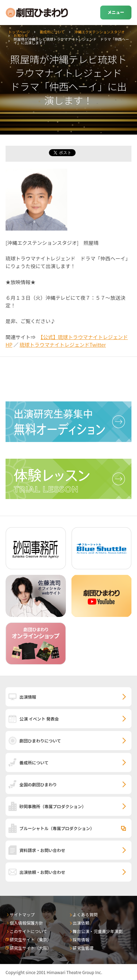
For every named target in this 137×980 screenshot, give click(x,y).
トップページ (19, 32)
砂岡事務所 (53, 806)
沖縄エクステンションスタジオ (99, 32)
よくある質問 (85, 914)
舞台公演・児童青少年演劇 (98, 931)
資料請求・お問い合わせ (42, 850)
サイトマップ (22, 914)
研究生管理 (83, 948)
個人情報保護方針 (26, 923)
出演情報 (28, 697)
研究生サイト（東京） (31, 939)
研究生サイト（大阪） (31, 948)
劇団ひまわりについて (40, 741)
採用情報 (81, 939)
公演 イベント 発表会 (39, 719)
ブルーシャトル (57, 828)
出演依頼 (81, 923)
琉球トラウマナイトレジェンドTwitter (63, 344)
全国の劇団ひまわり (38, 784)
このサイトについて (28, 931)
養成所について (52, 32)
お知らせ (21, 35)
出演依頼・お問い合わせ (42, 872)
